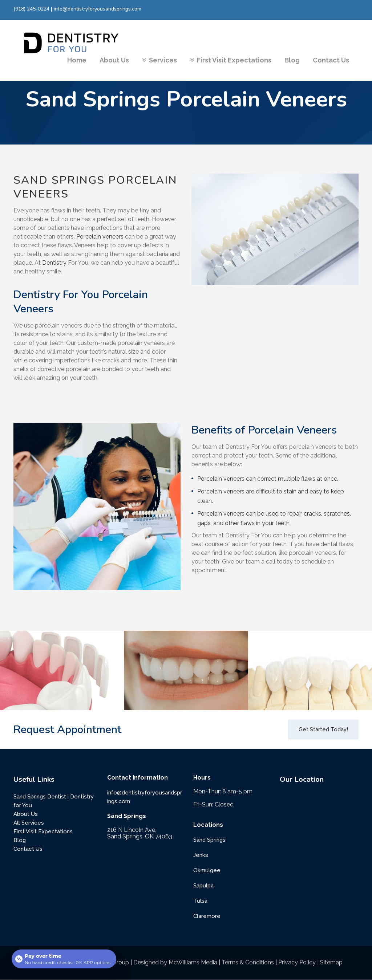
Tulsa (200, 901)
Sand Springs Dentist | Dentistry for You (54, 801)
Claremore (207, 916)
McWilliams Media (193, 962)
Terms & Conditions (248, 962)
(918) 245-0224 (31, 9)
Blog (20, 840)
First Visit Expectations (43, 831)
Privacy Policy (297, 962)
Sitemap (331, 962)
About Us (26, 814)
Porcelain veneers (100, 237)
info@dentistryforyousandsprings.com (98, 9)
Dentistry (54, 263)
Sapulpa (203, 886)
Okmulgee (207, 870)
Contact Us (28, 849)
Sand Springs (209, 840)
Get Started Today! (323, 729)
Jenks (201, 855)
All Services (29, 823)
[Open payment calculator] (64, 959)
